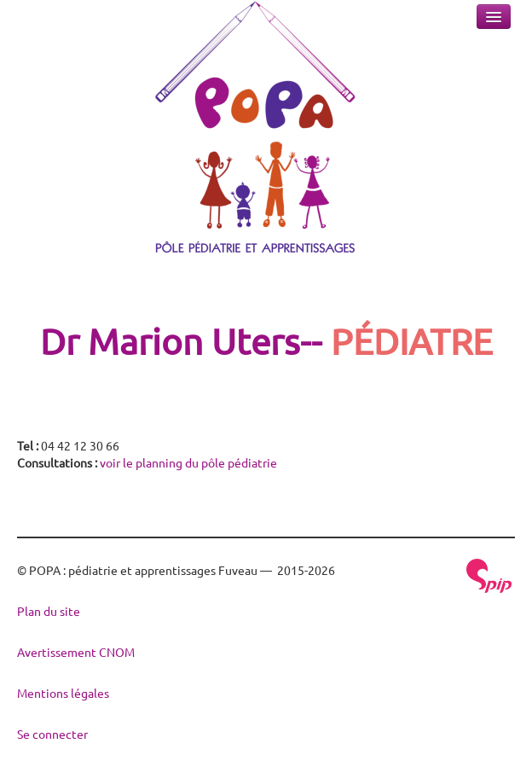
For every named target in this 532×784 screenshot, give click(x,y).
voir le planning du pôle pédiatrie (188, 463)
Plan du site (49, 612)
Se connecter (52, 735)
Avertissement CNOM (76, 653)
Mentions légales (63, 694)
